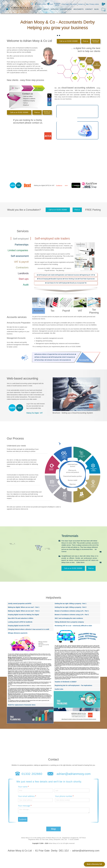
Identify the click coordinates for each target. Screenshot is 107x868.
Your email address (31, 796)
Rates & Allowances (42, 357)
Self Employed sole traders (47, 275)
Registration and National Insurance (68, 275)
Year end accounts (61, 354)
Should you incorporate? (77, 283)
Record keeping (43, 279)
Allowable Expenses (56, 279)
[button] (104, 4)
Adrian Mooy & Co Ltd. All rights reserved (61, 843)
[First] (36, 791)
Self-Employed (55, 357)
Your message (28, 806)
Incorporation (65, 360)
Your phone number (68, 796)
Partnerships (40, 360)
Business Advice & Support (45, 354)
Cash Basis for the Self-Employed (57, 283)
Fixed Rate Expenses (86, 279)
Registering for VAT (87, 275)
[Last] (72, 791)
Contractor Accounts (52, 360)
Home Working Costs (71, 279)
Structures (71, 354)
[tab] (56, 35)
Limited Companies (67, 357)
